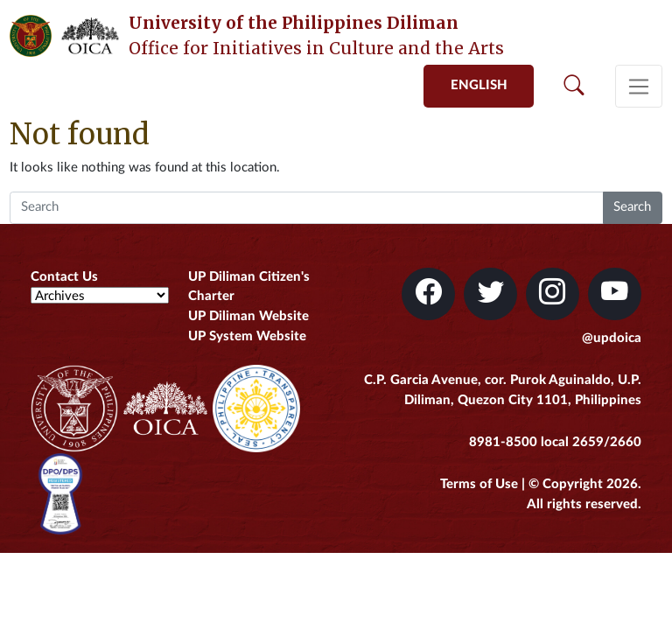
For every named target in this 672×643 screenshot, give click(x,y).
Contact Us (64, 277)
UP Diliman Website (248, 316)
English (479, 85)
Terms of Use (479, 484)
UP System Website (247, 336)
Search (632, 207)
